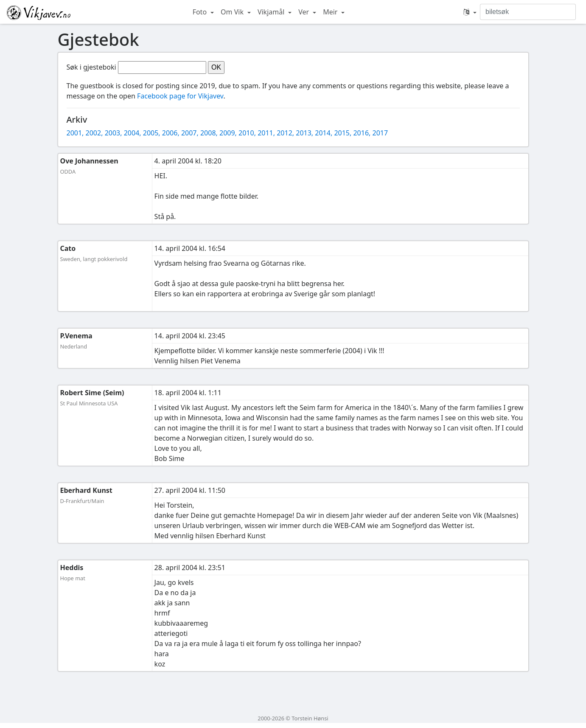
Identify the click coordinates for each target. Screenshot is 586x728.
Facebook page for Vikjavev (180, 96)
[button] (470, 12)
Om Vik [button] (233, 12)
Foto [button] (201, 12)
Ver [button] (304, 12)
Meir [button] (331, 12)
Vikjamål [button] (272, 12)
